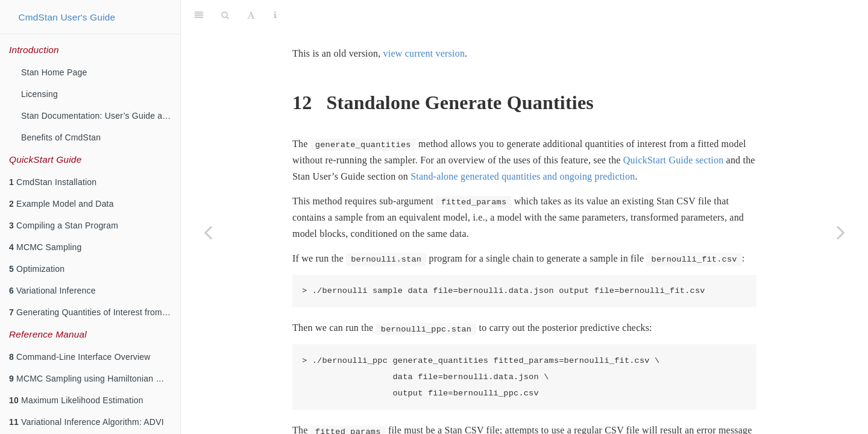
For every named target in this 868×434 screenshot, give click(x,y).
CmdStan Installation (53, 182)
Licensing (39, 94)
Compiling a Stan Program (64, 225)
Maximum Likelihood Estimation (76, 400)
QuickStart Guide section (674, 130)
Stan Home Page (54, 72)
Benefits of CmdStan (61, 137)
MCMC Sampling (46, 247)
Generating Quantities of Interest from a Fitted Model (95, 312)
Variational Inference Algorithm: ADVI (86, 422)
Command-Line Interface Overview (80, 357)
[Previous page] (208, 232)
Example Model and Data (61, 204)
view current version (424, 23)
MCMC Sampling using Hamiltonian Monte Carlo (95, 379)
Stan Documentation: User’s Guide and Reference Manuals (101, 116)
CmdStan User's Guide (67, 17)
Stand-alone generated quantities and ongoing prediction (523, 146)
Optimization (37, 269)
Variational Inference (52, 291)
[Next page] (841, 232)
